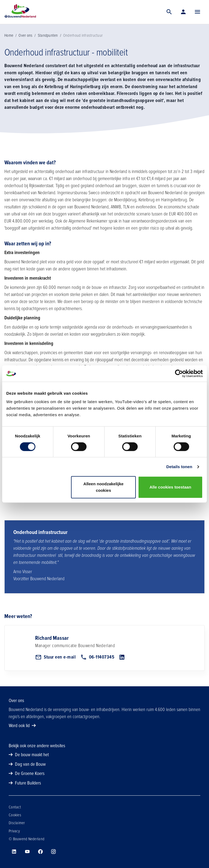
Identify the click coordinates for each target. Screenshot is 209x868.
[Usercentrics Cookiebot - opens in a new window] (179, 373)
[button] (198, 12)
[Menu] (198, 12)
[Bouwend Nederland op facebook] (40, 852)
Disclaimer (17, 823)
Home (9, 35)
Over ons (25, 35)
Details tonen (179, 467)
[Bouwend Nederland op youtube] (27, 852)
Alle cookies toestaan (170, 487)
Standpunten (48, 35)
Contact (15, 807)
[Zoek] (169, 12)
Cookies (15, 815)
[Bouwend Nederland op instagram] (53, 852)
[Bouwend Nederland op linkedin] (14, 852)
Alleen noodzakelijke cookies (103, 487)
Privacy (14, 831)
